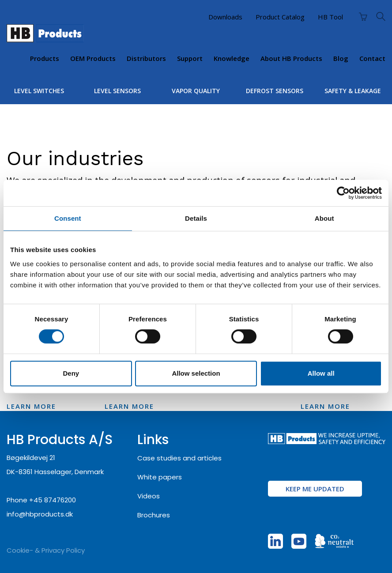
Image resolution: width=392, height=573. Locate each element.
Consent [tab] (68, 218)
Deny (71, 373)
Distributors (146, 58)
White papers (160, 477)
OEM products (93, 58)
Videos (149, 496)
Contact (372, 58)
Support (190, 58)
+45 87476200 (53, 500)
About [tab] (324, 218)
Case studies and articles (179, 458)
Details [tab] (196, 218)
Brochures (154, 515)
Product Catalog (280, 17)
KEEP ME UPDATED (315, 489)
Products (45, 58)
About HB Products (291, 58)
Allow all (321, 373)
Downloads (225, 17)
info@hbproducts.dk (40, 514)
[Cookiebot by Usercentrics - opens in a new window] (343, 193)
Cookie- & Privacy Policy (46, 550)
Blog (341, 58)
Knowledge (232, 58)
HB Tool (330, 17)
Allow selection (196, 373)
